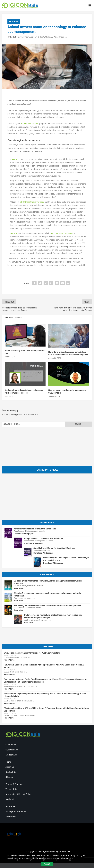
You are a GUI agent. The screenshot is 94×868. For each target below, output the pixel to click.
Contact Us (11, 772)
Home (8, 762)
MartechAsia (11, 755)
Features (14, 22)
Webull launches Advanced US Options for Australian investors (32, 653)
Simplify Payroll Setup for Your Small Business (54, 548)
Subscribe (10, 807)
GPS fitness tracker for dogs (32, 202)
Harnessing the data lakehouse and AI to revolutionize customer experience (48, 606)
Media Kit (10, 800)
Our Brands (11, 745)
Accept (47, 864)
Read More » (9, 660)
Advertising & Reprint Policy (18, 795)
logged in (17, 415)
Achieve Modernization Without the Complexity (35, 529)
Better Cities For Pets (30, 124)
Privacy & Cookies (14, 785)
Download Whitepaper (24, 534)
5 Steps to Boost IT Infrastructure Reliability (43, 539)
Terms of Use (12, 790)
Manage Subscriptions (16, 812)
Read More (19, 589)
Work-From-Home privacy (62, 234)
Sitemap (9, 777)
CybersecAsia (12, 750)
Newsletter (11, 817)
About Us (10, 767)
